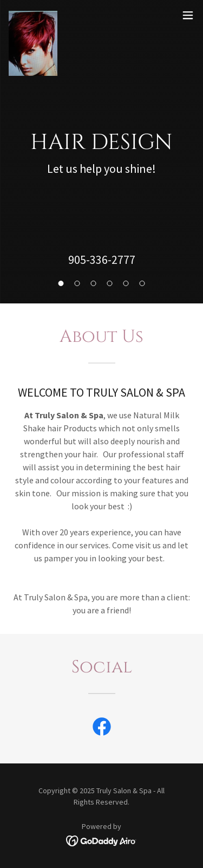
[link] (33, 15)
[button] (188, 15)
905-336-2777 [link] (102, 260)
